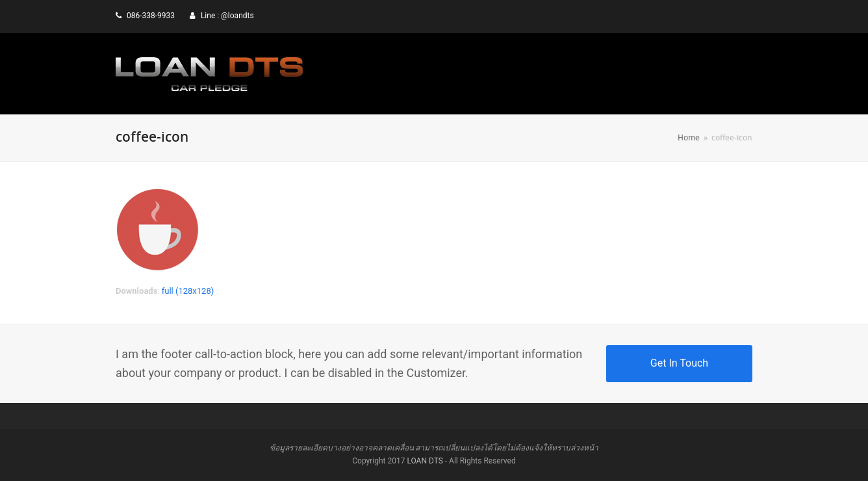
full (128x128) (188, 291)
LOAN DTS (425, 461)
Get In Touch (679, 363)
